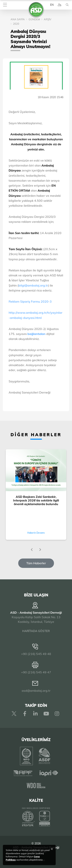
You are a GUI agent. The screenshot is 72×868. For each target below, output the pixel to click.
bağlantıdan (36, 334)
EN (52, 5)
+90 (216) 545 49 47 (36, 672)
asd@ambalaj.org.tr (36, 691)
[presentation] (32, 550)
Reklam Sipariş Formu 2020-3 (31, 301)
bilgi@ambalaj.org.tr (33, 285)
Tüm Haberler (36, 563)
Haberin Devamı (36, 533)
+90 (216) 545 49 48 (36, 654)
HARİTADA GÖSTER (36, 631)
